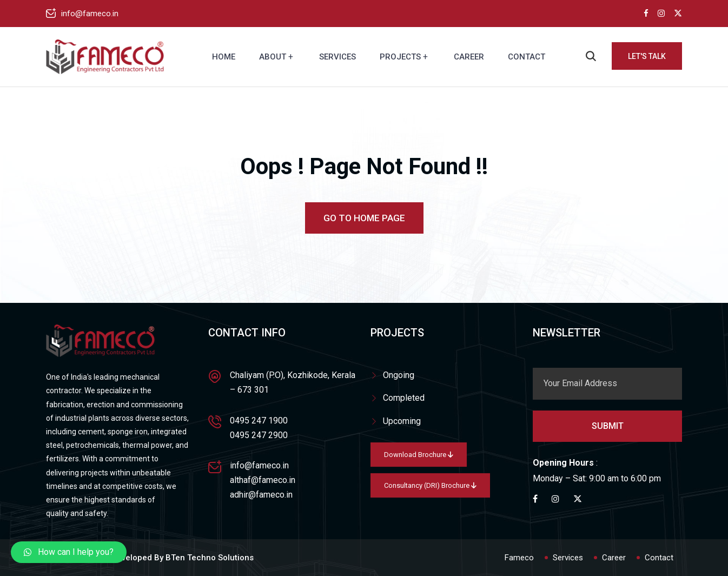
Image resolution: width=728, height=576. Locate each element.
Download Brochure (419, 455)
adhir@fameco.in (261, 495)
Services (337, 57)
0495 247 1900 (259, 421)
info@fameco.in (90, 14)
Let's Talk (647, 56)
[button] (69, 552)
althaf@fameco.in (263, 480)
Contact (527, 57)
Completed (404, 398)
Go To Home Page (364, 218)
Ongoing (399, 375)
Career (469, 57)
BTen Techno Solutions (210, 558)
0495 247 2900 (259, 435)
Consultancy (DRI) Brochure (430, 485)
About (273, 57)
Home (224, 57)
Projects (400, 57)
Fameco (519, 558)
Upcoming (402, 421)
